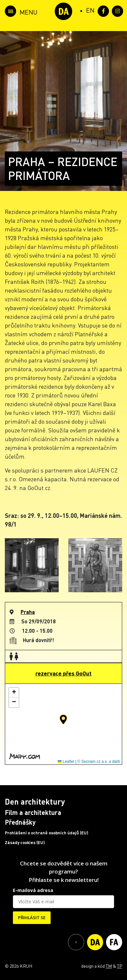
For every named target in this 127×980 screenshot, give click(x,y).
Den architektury (35, 802)
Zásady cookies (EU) (25, 842)
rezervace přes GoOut (64, 673)
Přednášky (20, 822)
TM (109, 966)
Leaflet (66, 762)
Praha (28, 612)
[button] (63, 719)
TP (120, 966)
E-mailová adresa (33, 890)
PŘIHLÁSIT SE (32, 918)
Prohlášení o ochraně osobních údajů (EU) (47, 833)
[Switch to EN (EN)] (90, 10)
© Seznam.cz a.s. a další (99, 762)
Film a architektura (33, 812)
